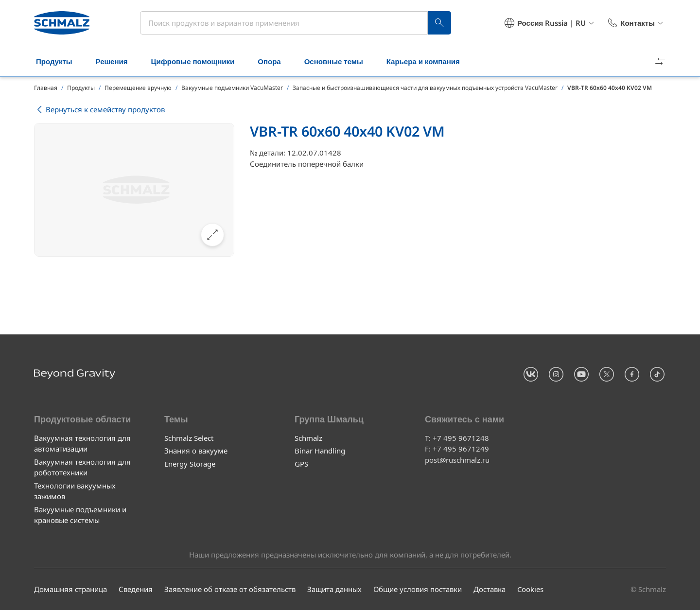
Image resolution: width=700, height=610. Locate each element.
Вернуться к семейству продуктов (99, 110)
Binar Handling (320, 451)
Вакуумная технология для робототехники (82, 467)
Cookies (530, 589)
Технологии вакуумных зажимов (75, 491)
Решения (118, 62)
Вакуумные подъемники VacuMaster (232, 88)
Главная (46, 88)
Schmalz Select (189, 437)
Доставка (490, 589)
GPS (301, 463)
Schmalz (308, 437)
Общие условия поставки (418, 589)
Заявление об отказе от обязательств (230, 589)
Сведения (136, 589)
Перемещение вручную (138, 88)
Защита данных (334, 589)
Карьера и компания (429, 62)
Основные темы (340, 62)
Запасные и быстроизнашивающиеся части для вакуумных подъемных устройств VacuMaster (425, 88)
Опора (275, 62)
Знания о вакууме (196, 451)
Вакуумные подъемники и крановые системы (80, 514)
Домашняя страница (70, 589)
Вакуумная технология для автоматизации (82, 443)
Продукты (60, 62)
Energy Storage (190, 463)
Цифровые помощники (198, 62)
